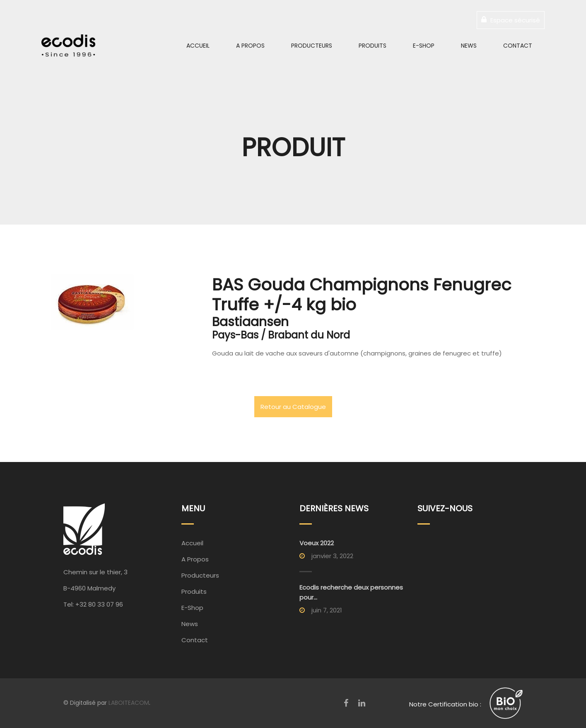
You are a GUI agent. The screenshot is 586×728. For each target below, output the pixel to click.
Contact (518, 46)
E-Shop (424, 46)
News (469, 46)
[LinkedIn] (362, 703)
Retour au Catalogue (293, 407)
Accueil (198, 46)
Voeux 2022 (317, 543)
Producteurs (312, 46)
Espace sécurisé (511, 20)
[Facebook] (346, 703)
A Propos (250, 46)
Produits (373, 46)
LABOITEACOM (129, 703)
